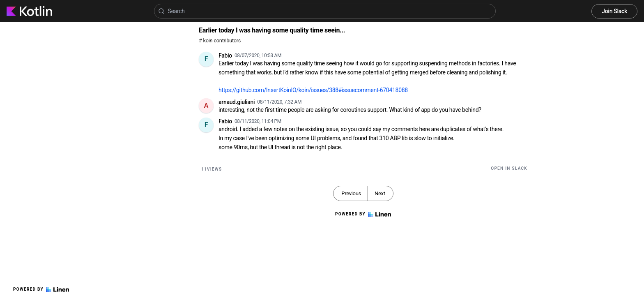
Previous (351, 193)
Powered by (41, 289)
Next (380, 193)
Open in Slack (509, 168)
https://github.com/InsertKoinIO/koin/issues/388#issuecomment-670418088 (313, 90)
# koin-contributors (220, 40)
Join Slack (614, 11)
